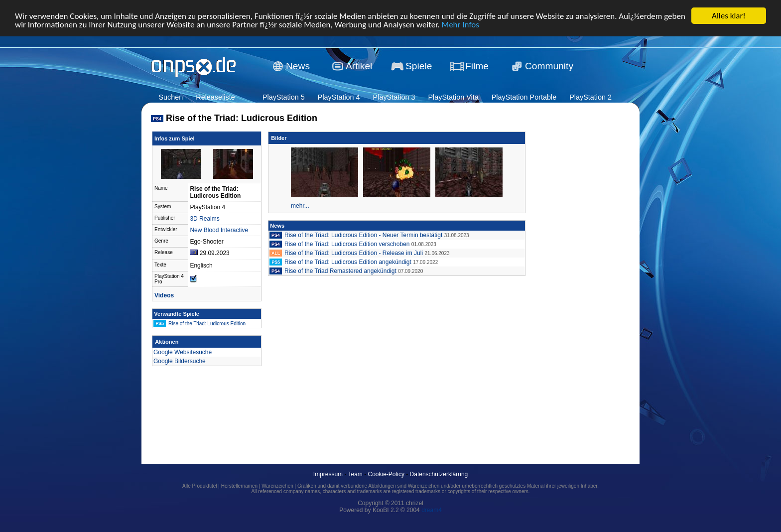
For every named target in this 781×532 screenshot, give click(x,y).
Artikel (359, 66)
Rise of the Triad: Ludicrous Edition (207, 324)
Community (549, 66)
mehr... (300, 206)
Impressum (328, 474)
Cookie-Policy (386, 474)
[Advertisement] (573, 282)
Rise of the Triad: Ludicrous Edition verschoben (347, 244)
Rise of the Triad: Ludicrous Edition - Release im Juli (354, 253)
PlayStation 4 (339, 97)
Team (355, 474)
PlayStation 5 (284, 97)
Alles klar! (729, 16)
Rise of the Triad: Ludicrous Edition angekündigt (348, 262)
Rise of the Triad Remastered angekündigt (340, 271)
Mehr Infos (460, 25)
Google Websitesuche (183, 352)
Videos (164, 295)
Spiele (419, 66)
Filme (477, 66)
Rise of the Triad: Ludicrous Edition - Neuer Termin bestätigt (363, 235)
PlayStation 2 (590, 97)
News (298, 66)
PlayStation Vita (453, 97)
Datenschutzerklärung (439, 474)
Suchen (171, 97)
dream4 (432, 510)
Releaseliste (215, 97)
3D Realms (204, 219)
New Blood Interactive (219, 230)
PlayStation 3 (394, 97)
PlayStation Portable (524, 97)
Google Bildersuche (180, 361)
